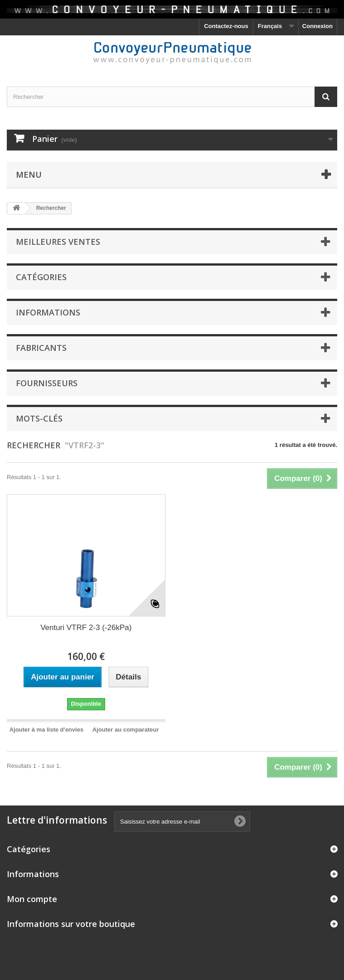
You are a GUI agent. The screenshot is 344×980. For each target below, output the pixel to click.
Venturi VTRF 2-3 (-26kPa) (86, 628)
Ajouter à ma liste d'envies (46, 730)
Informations (48, 312)
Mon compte (32, 899)
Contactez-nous (226, 26)
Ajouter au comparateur (126, 730)
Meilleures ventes (58, 242)
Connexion (317, 26)
